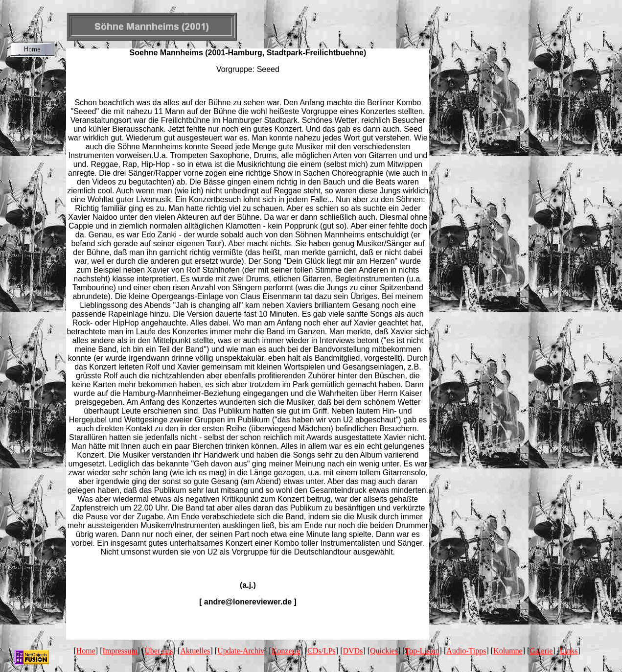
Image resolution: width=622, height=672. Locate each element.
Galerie (541, 651)
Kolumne (508, 651)
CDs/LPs (322, 651)
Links (569, 651)
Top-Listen (422, 651)
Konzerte (286, 651)
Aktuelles (195, 651)
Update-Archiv (241, 651)
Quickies (384, 651)
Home (86, 651)
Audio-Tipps (466, 651)
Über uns (159, 651)
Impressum (120, 651)
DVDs (353, 651)
